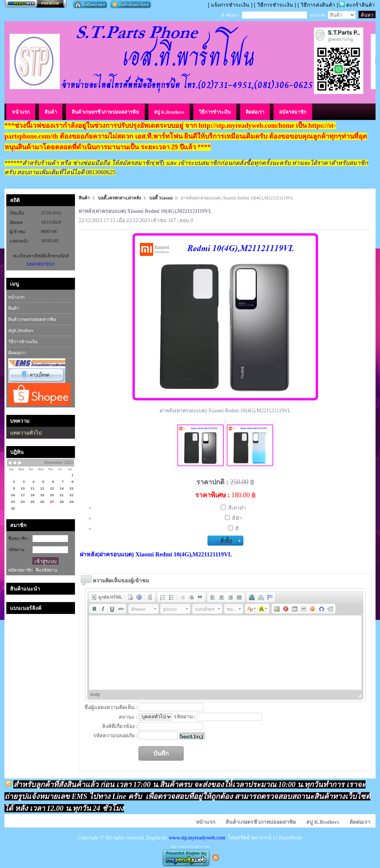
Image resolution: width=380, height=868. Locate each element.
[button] (107, 597)
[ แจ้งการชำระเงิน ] (230, 5)
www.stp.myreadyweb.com (197, 838)
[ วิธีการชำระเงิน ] (275, 5)
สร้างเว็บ (36, 4)
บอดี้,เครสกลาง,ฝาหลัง (119, 198)
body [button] (95, 695)
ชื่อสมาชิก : (19, 539)
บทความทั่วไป (26, 433)
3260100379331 (41, 264)
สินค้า (14, 308)
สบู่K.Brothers (21, 331)
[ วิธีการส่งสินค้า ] (318, 5)
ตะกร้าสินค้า (361, 5)
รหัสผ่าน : (17, 550)
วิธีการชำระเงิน (23, 342)
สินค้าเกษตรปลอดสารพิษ (32, 319)
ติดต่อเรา (17, 353)
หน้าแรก (16, 297)
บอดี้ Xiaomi (161, 198)
